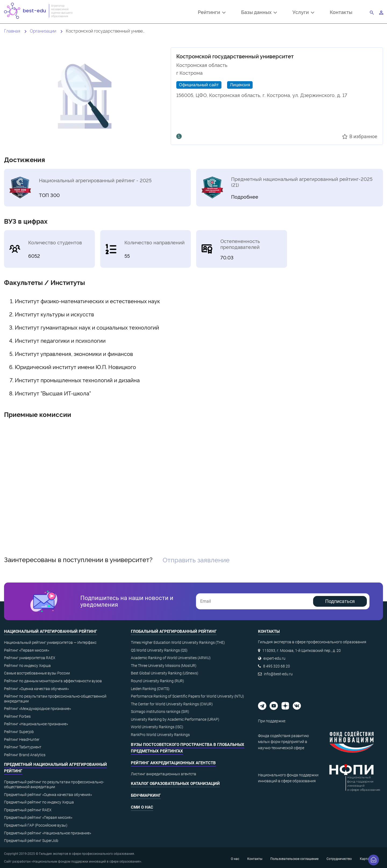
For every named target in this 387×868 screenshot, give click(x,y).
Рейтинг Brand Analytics (25, 755)
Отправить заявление (196, 560)
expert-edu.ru (274, 658)
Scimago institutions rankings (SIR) (160, 712)
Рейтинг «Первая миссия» (27, 650)
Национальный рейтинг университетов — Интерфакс (50, 642)
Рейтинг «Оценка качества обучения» (36, 689)
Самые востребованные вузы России (37, 673)
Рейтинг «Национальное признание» (36, 724)
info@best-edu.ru (278, 674)
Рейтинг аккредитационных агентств (173, 763)
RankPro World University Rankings (160, 735)
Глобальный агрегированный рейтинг (174, 631)
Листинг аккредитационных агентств (164, 774)
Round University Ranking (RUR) (157, 681)
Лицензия (240, 84)
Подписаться (340, 601)
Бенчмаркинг (146, 795)
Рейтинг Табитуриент (23, 747)
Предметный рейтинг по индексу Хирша (39, 802)
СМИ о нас (142, 807)
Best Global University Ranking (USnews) (165, 673)
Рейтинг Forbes (17, 716)
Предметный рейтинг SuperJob (31, 841)
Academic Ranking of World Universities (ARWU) (171, 658)
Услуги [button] (303, 13)
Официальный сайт (199, 84)
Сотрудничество (339, 859)
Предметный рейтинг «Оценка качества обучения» (48, 795)
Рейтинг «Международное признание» (37, 709)
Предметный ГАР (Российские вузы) (36, 825)
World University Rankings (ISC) (157, 727)
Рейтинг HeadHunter (22, 740)
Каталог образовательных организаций (175, 784)
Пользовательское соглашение (294, 859)
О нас (235, 859)
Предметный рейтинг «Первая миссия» (38, 817)
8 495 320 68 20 (277, 666)
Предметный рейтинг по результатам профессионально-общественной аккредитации (54, 784)
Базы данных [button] (259, 13)
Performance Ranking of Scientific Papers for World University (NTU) (187, 696)
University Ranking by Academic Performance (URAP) (175, 719)
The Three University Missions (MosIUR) (164, 666)
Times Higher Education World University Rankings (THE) (178, 642)
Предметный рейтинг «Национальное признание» (48, 833)
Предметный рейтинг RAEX (28, 810)
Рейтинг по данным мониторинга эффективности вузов (53, 681)
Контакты (341, 12)
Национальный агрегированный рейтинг (51, 631)
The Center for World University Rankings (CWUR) (172, 704)
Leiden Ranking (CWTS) (150, 689)
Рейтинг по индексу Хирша (27, 666)
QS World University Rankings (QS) (159, 650)
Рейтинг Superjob (19, 732)
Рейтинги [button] (212, 13)
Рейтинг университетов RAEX (30, 658)
